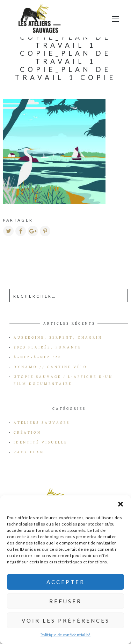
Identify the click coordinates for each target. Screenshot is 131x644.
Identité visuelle (41, 442)
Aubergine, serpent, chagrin (58, 338)
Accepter (66, 582)
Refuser (65, 601)
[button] (121, 504)
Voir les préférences (66, 621)
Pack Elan (29, 452)
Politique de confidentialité (65, 635)
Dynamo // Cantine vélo (50, 367)
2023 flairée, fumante (48, 347)
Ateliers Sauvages (42, 423)
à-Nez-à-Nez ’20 (38, 357)
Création (27, 433)
